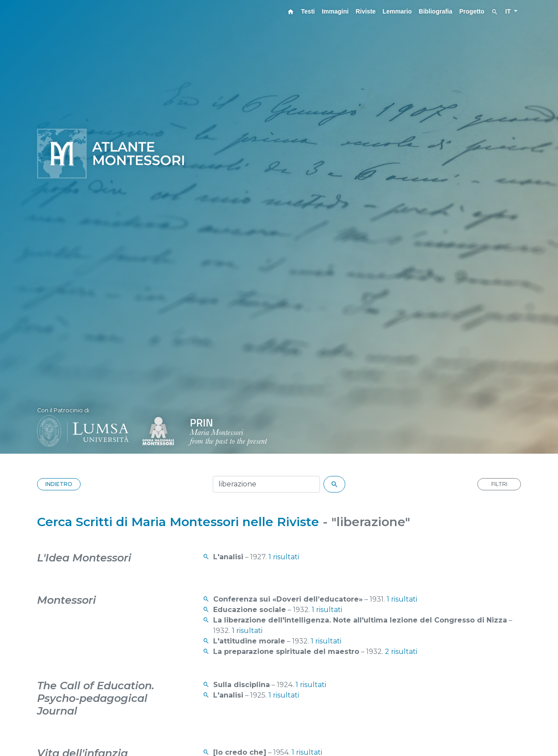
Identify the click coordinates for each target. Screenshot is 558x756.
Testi (308, 11)
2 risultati (401, 652)
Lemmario (397, 11)
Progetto (472, 11)
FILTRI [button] (499, 484)
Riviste (366, 11)
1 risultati (284, 557)
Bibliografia (436, 11)
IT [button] (509, 11)
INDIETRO (59, 484)
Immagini (335, 11)
